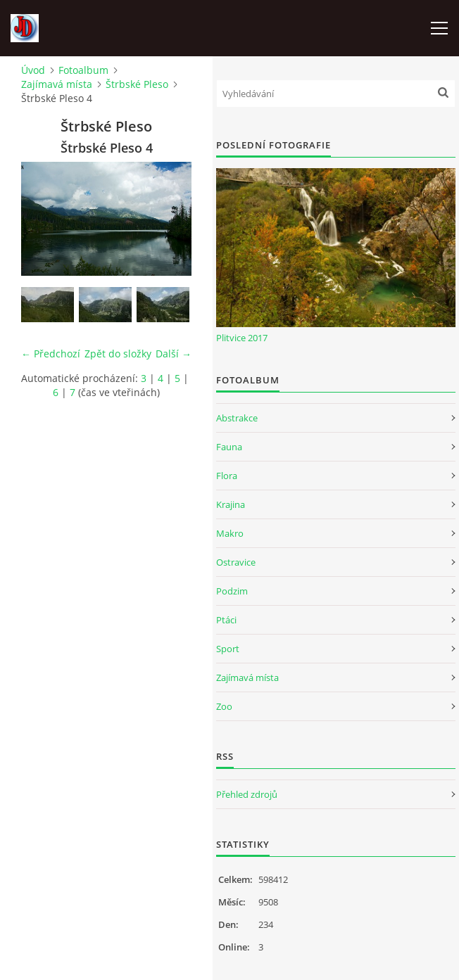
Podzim (232, 591)
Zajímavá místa (57, 84)
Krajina (231, 504)
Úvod (33, 70)
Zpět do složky (118, 354)
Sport (228, 649)
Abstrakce (237, 418)
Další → (174, 354)
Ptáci (226, 620)
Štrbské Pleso (137, 84)
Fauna (229, 447)
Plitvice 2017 (242, 338)
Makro (230, 533)
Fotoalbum (83, 70)
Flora (227, 476)
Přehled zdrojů (247, 794)
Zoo (224, 706)
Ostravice (236, 562)
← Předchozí (51, 354)
